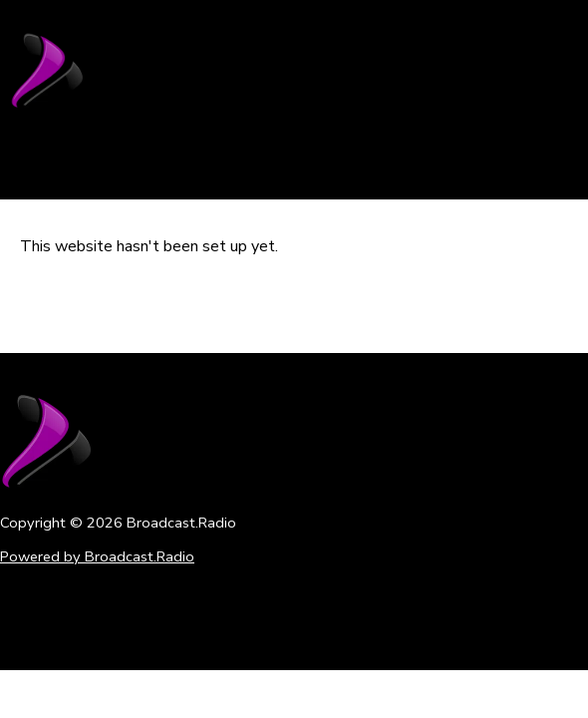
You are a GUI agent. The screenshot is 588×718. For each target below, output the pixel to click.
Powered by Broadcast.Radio (97, 556)
